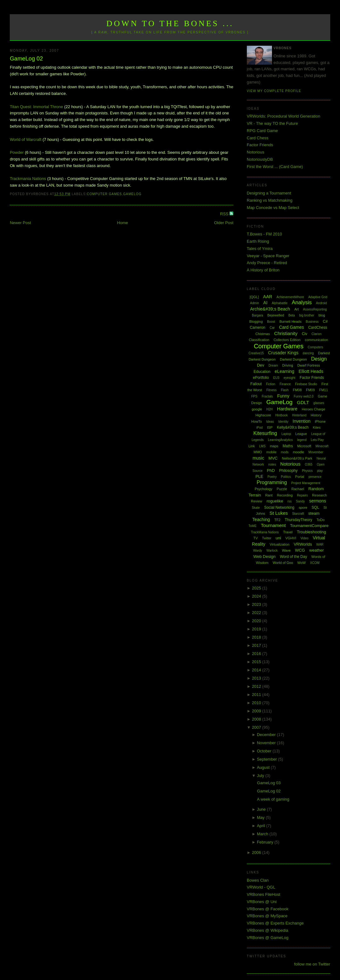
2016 (257, 654)
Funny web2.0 (304, 396)
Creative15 (256, 353)
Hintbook (282, 415)
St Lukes (279, 513)
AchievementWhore (290, 297)
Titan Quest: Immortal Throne (36, 107)
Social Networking (279, 507)
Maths (288, 446)
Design (319, 359)
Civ (305, 334)
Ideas (270, 422)
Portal (300, 477)
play (320, 471)
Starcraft (298, 514)
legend (302, 440)
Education (262, 372)
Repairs (302, 495)
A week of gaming (273, 799)
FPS (254, 396)
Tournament (273, 525)
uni (278, 538)
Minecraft (322, 446)
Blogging (256, 322)
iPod (259, 428)
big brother (307, 315)
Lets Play (317, 440)
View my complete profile (274, 91)
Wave (286, 550)
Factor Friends (260, 145)
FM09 (310, 390)
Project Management (306, 483)
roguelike (275, 501)
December (267, 735)
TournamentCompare (309, 526)
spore (303, 507)
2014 (257, 670)
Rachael (298, 489)
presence (315, 477)
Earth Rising (258, 241)
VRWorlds (303, 544)
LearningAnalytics (280, 440)
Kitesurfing (265, 433)
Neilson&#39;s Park (297, 458)
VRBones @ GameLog (268, 938)
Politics (286, 477)
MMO (258, 452)
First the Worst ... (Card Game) (275, 167)
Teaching (261, 519)
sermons (318, 501)
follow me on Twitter (312, 964)
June (262, 809)
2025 (257, 588)
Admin (254, 303)
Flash (285, 390)
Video (304, 538)
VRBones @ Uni (262, 902)
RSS (225, 214)
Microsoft (304, 446)
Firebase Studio (306, 384)
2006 (257, 852)
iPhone (320, 421)
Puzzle (282, 489)
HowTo (257, 421)
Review (257, 501)
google (257, 409)
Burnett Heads (290, 322)
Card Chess (258, 138)
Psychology (263, 489)
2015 (257, 662)
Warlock (272, 551)
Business (312, 322)
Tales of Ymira (260, 249)
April (262, 826)
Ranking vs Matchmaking (270, 200)
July (261, 776)
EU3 (276, 378)
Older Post (224, 223)
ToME (252, 526)
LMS (262, 446)
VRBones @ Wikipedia (268, 930)
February (266, 842)
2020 (257, 621)
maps (274, 446)
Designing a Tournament (269, 193)
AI (265, 303)
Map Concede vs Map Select (273, 208)
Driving (288, 365)
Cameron (257, 328)
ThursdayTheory (298, 520)
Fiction (271, 384)
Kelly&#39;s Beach (293, 427)
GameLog (132, 194)
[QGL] (254, 297)
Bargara (258, 315)
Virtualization (280, 544)
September (267, 759)
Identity (283, 422)
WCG (300, 550)
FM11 (324, 390)
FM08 (297, 390)
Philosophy (289, 471)
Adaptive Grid (318, 297)
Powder (17, 152)
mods (285, 452)
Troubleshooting (312, 532)
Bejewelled (276, 315)
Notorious (256, 152)
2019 (257, 629)
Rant (269, 495)
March (263, 834)
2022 (257, 613)
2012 (257, 686)
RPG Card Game (262, 131)
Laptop (286, 434)
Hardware (287, 409)
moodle (298, 452)
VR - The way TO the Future (272, 123)
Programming (272, 482)
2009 (257, 711)
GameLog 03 (269, 783)
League (301, 434)
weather (316, 550)
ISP (270, 427)
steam (314, 513)
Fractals (267, 396)
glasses (319, 403)
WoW (301, 563)
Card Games (291, 327)
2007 (257, 727)
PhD (271, 470)
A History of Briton (263, 270)
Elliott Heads (311, 371)
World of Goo (283, 563)
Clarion (317, 334)
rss (289, 501)
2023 (257, 604)
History (316, 415)
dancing (308, 353)
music (259, 458)
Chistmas (263, 334)
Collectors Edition (287, 340)
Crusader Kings (283, 353)
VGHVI (291, 538)
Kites (317, 427)
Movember (316, 452)
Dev (261, 365)
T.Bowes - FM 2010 (264, 234)
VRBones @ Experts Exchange (275, 923)
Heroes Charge (314, 409)
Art (297, 309)
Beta (292, 315)
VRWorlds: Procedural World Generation (283, 116)
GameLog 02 (26, 59)
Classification (259, 340)
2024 (257, 596)
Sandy (300, 501)
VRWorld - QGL (261, 887)
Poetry (272, 477)
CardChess (318, 328)
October (265, 751)
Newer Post (20, 223)
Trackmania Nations (28, 179)
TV (256, 538)
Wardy (258, 551)
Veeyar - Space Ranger (268, 256)
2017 (257, 645)
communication (316, 340)
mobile (271, 452)
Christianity (286, 333)
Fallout (256, 384)
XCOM (315, 563)
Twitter (266, 538)
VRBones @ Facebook (268, 909)
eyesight (289, 378)
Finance (285, 384)
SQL (315, 507)
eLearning (285, 371)
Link (252, 446)
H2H (269, 409)
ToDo (320, 520)
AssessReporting (315, 309)
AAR (268, 297)
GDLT (303, 402)
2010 (257, 703)
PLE (260, 476)
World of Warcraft (25, 139)
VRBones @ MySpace (267, 916)
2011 (257, 695)
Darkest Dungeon (293, 359)
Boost (271, 322)
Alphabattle (280, 303)
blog (322, 315)
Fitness (271, 390)
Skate (256, 508)
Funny (283, 396)
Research (319, 495)
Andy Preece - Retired (267, 263)
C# (325, 322)
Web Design (265, 557)
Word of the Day (293, 557)
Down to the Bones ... (170, 23)
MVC (273, 458)
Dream (273, 365)
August (264, 767)
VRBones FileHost (263, 894)
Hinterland (299, 415)
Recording (285, 495)
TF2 (277, 520)
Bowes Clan (258, 880)
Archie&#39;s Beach (270, 309)
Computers (316, 347)
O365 (309, 464)
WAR (320, 545)
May (261, 818)
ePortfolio (261, 378)
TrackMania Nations (265, 532)
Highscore (263, 415)
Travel (288, 532)
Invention (302, 421)
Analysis (302, 302)
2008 (257, 719)
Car (272, 328)
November (267, 743)
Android (321, 303)
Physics (307, 471)
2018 (257, 637)
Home (123, 223)
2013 (257, 678)
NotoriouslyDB (260, 159)
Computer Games (105, 194)
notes (272, 464)
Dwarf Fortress (309, 365)
